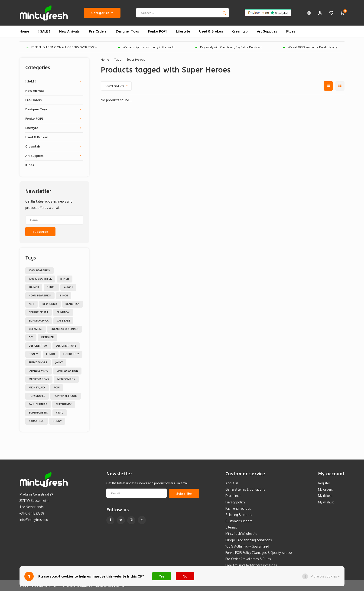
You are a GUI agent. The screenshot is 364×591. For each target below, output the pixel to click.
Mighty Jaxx (37, 387)
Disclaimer (233, 496)
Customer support (239, 521)
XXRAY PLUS (37, 421)
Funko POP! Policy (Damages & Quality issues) (259, 553)
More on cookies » (325, 576)
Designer (48, 337)
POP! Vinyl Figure (65, 396)
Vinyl (60, 413)
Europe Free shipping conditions (249, 540)
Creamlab (240, 31)
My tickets (325, 496)
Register (324, 483)
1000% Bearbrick (40, 279)
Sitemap (231, 527)
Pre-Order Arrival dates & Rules (248, 559)
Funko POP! (157, 31)
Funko (51, 354)
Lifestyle (183, 31)
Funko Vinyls (38, 362)
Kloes (291, 31)
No (185, 576)
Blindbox (63, 312)
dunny (57, 421)
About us (232, 483)
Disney (33, 354)
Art (31, 304)
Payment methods (238, 508)
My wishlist (326, 502)
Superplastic (38, 413)
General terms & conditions (245, 489)
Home (24, 31)
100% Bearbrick (39, 270)
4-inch (68, 287)
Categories (102, 13)
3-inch (51, 287)
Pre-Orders (98, 31)
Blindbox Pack (39, 321)
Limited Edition (67, 371)
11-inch (65, 279)
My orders (325, 489)
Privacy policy (235, 502)
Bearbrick (72, 304)
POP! (57, 387)
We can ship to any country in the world (146, 47)
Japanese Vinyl (39, 371)
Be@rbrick (50, 304)
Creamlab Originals (65, 329)
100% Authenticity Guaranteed (247, 546)
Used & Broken (211, 31)
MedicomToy (66, 379)
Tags (118, 59)
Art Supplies (267, 31)
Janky (59, 362)
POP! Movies (37, 396)
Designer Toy (38, 346)
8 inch (64, 295)
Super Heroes (136, 59)
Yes (162, 576)
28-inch (34, 287)
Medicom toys (39, 379)
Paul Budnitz (38, 404)
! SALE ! (44, 31)
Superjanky (64, 404)
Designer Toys (127, 31)
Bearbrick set (39, 312)
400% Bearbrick (40, 295)
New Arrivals (69, 31)
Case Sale (63, 321)
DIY (31, 337)
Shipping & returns (239, 515)
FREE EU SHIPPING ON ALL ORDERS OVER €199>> (62, 47)
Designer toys (66, 346)
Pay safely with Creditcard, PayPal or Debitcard (229, 47)
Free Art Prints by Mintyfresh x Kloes (251, 565)
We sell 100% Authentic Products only (310, 47)
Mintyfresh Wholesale (241, 534)
